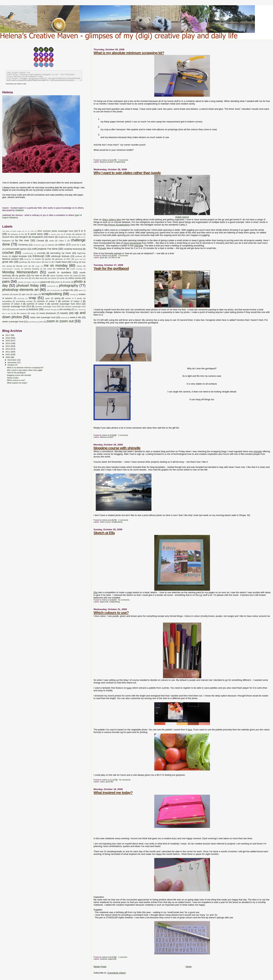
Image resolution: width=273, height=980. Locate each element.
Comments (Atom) (117, 973)
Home (189, 967)
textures (34, 309)
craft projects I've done (45, 249)
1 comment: (123, 957)
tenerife (22, 309)
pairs (6, 281)
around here (8, 237)
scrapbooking (120, 162)
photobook (51, 286)
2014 (8, 343)
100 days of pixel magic (12, 231)
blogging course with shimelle (117, 448)
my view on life (114, 258)
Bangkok (24, 237)
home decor (36, 262)
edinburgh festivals (60, 256)
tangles (13, 310)
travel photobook (48, 313)
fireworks (28, 259)
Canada (40, 241)
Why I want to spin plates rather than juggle (127, 173)
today (33, 313)
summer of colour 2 (47, 301)
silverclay (21, 298)
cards (51, 241)
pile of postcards (53, 290)
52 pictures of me (16, 234)
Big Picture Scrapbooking (117, 225)
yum (41, 322)
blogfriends (63, 237)
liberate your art (23, 266)
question (6, 294)
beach (51, 237)
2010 (8, 354)
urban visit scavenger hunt (43, 317)
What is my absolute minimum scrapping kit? (129, 53)
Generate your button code (16, 84)
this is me (6, 313)
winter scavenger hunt (13, 322)
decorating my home (61, 253)
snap (32, 298)
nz (14, 278)
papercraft (104, 602)
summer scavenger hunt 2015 (48, 306)
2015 (8, 340)
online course (105, 522)
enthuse (79, 256)
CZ (201, 595)
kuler (129, 688)
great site (104, 258)
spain (48, 298)
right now (26, 294)
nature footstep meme (60, 276)
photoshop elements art (20, 290)
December (12, 360)
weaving (64, 318)
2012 (8, 349)
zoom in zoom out (60, 321)
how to (48, 262)
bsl (82, 237)
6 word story (35, 234)
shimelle (258, 451)
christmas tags (39, 245)
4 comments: (123, 256)
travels (64, 313)
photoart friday (28, 285)
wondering (32, 322)
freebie (38, 259)
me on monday (56, 265)
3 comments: (123, 160)
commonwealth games (16, 249)
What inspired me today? (113, 793)
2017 (8, 335)
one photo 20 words (56, 278)
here (190, 730)
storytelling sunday (24, 301)
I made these (61, 262)
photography (69, 285)
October (11, 365)
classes (51, 245)
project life (68, 290)
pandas (21, 282)
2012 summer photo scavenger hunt (55, 231)
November (12, 362)
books (74, 237)
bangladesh (37, 237)
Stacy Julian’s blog (112, 219)
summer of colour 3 (72, 301)
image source (182, 217)
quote (15, 294)
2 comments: (123, 435)
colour (102, 782)
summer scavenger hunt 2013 (66, 304)
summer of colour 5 (36, 304)
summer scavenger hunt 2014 (17, 306)
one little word (38, 278)
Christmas (23, 245)
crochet (8, 253)
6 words (68, 234)
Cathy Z (62, 241)
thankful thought (50, 310)
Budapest (6, 241)
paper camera (32, 282)
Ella (95, 592)
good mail (79, 259)
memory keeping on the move (38, 269)
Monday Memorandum (20, 272)
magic (37, 266)
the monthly (65, 309)
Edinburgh (38, 256)
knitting (75, 262)
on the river (23, 278)
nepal (75, 276)
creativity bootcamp (73, 249)
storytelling (7, 301)
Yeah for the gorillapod (111, 268)
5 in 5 (82, 231)
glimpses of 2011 (63, 259)
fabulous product (107, 162)
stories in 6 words (74, 298)
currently (41, 253)
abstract (79, 234)
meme (79, 266)
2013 (8, 346)
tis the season (20, 313)
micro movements (132, 243)
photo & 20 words (63, 282)
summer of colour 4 (12, 304)
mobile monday (76, 269)
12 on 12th (29, 231)
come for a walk (78, 245)
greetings (23, 262)
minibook (104, 959)
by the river (22, 240)
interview (139, 246)
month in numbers (60, 272)
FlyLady (102, 248)
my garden (20, 276)
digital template (19, 256)
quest (81, 290)
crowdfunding (28, 253)
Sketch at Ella (104, 533)
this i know (79, 310)
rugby (36, 294)
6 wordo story (55, 234)
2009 (8, 357)
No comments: (124, 600)
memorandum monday (11, 269)
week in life (76, 317)
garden (48, 259)
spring (57, 298)
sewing (73, 294)
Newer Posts (100, 967)
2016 (8, 338)
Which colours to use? (111, 613)
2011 (8, 352)
